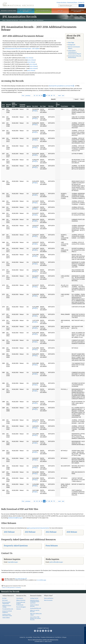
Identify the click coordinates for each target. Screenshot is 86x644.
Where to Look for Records (35, 611)
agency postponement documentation (38, 528)
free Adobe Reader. (21, 579)
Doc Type (43, 106)
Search (81, 6)
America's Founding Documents (77, 11)
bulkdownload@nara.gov (15, 518)
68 (49, 95)
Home (4, 20)
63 (37, 95)
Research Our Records (9, 11)
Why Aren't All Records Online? (36, 614)
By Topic (5, 598)
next (60, 95)
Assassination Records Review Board (75, 57)
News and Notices (49, 598)
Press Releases (52, 546)
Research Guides (36, 596)
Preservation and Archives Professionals (21, 604)
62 (35, 95)
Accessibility (29, 637)
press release (29, 58)
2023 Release (30, 532)
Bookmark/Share (72, 2)
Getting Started (34, 598)
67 (47, 95)
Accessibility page (41, 580)
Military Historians (21, 600)
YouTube (46, 631)
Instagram (40, 631)
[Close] (84, 628)
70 (54, 95)
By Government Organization (6, 603)
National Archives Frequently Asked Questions (35, 602)
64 (39, 95)
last (63, 95)
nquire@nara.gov (13, 562)
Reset (82, 99)
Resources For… (22, 596)
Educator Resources (43, 11)
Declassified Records (36, 608)
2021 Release (72, 532)
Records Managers (21, 607)
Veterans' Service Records (26, 11)
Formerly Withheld (22, 105)
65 (42, 95)
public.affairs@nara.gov (56, 562)
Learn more (71, 641)
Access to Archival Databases (7, 612)
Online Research (8, 596)
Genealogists (20, 598)
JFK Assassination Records (26, 20)
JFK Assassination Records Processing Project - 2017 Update (22, 48)
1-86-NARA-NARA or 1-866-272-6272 (43, 641)
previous (28, 95)
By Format (5, 600)
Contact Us (81, 2)
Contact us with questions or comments (11, 587)
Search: (53, 99)
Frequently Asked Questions (16, 546)
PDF (34, 111)
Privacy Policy (36, 637)
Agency (29, 106)
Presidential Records (8, 609)
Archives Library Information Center (7, 615)
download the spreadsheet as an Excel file (61, 86)
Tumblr (43, 631)
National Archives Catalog (7, 606)
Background (72, 45)
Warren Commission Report (74, 48)
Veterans (19, 609)
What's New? (48, 596)
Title (73, 106)
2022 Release (51, 532)
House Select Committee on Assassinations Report (75, 52)
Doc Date (35, 106)
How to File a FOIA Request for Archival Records (35, 618)
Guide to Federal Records (34, 606)
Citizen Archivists (62, 2)
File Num (51, 106)
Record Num (8, 105)
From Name (64, 106)
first (23, 95)
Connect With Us (43, 628)
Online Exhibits (6, 618)
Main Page (71, 42)
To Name (58, 105)
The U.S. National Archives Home (18, 4)
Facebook (35, 631)
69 (52, 95)
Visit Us (60, 11)
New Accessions (48, 600)
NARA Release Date (14, 105)
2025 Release (9, 532)
